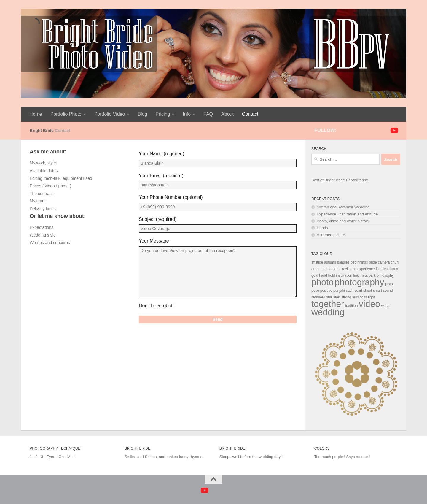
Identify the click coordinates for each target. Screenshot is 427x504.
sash (349, 291)
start (337, 297)
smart (377, 291)
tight (371, 297)
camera (384, 262)
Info (187, 114)
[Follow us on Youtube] (394, 130)
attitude (317, 262)
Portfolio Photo (66, 114)
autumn (330, 262)
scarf (358, 291)
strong (346, 297)
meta (364, 275)
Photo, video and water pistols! (343, 221)
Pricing (163, 114)
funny (394, 269)
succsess (360, 297)
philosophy (385, 275)
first (385, 269)
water (385, 306)
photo (322, 282)
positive (326, 291)
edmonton (330, 269)
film (379, 269)
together (328, 304)
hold (332, 275)
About (227, 114)
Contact (250, 114)
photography (360, 282)
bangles (343, 262)
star (329, 297)
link (356, 275)
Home (36, 114)
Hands (322, 228)
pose (315, 291)
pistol (389, 284)
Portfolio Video (110, 114)
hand (323, 275)
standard (318, 297)
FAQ (208, 114)
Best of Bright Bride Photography (340, 180)
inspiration (344, 275)
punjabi (339, 291)
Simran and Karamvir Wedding (343, 207)
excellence (348, 269)
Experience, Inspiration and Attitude (347, 214)
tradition (352, 306)
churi (395, 262)
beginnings (359, 262)
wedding (328, 312)
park (372, 275)
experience (366, 269)
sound (388, 291)
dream (316, 269)
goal (315, 275)
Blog (142, 114)
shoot (368, 291)
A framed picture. (331, 235)
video (369, 304)
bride (373, 262)
